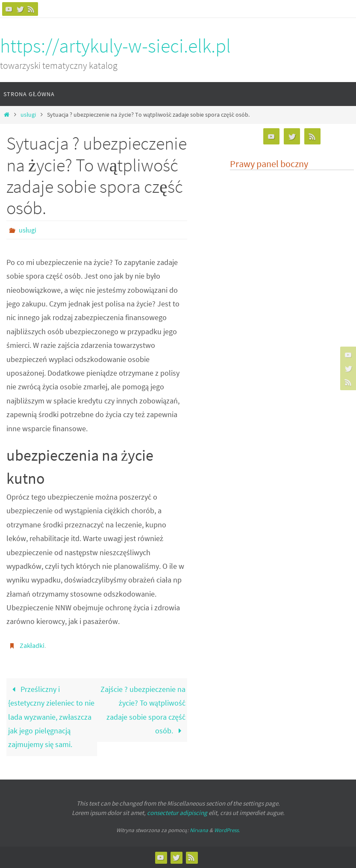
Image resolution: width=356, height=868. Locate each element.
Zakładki (32, 645)
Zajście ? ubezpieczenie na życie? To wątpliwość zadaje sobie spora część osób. (143, 710)
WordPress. (227, 830)
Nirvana (199, 830)
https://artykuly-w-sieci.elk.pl (115, 46)
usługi (28, 115)
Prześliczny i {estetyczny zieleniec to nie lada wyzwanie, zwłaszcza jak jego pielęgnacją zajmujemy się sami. (51, 717)
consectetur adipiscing (177, 813)
